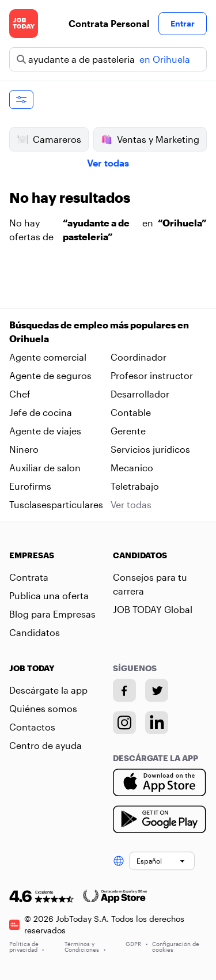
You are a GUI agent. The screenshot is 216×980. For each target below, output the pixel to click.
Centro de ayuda (46, 745)
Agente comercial (48, 357)
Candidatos (35, 632)
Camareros (49, 139)
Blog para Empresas (52, 614)
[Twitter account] (157, 690)
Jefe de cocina (41, 412)
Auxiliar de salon (45, 468)
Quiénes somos (43, 708)
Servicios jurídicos (150, 449)
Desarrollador (140, 394)
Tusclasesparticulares (56, 504)
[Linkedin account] (157, 722)
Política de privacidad (26, 947)
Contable (131, 412)
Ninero (24, 449)
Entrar (183, 23)
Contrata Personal (109, 23)
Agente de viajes (45, 431)
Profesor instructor (152, 375)
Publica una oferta (49, 595)
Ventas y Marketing (150, 139)
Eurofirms (30, 486)
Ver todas (108, 163)
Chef (20, 394)
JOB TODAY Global (153, 609)
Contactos (32, 727)
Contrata (29, 577)
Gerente (128, 431)
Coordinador (139, 357)
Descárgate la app (48, 690)
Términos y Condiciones (85, 947)
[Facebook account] (124, 690)
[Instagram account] (124, 722)
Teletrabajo (135, 486)
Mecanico (132, 468)
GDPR (137, 944)
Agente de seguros (50, 375)
